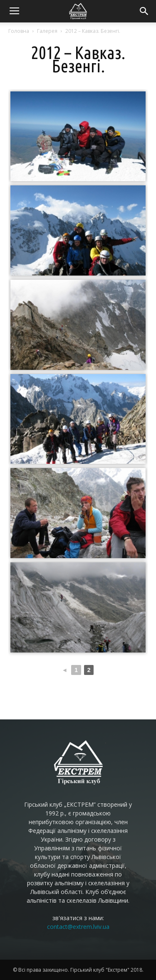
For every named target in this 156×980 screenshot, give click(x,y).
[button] (144, 11)
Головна (19, 31)
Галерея (47, 31)
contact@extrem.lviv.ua (78, 927)
